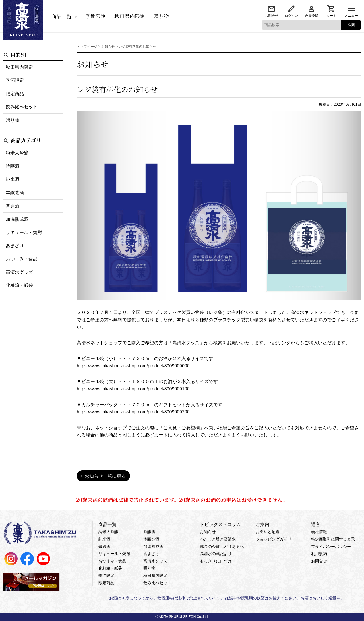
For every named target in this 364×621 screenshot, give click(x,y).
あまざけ (15, 246)
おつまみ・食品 (22, 259)
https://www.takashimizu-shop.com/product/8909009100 (133, 389)
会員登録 (311, 16)
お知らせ (208, 532)
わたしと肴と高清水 (218, 539)
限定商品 (15, 94)
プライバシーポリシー (331, 547)
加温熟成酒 (17, 219)
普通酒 (13, 206)
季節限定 (96, 16)
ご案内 (262, 524)
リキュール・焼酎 (24, 232)
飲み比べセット (22, 107)
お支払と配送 (268, 532)
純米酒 (13, 179)
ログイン (291, 16)
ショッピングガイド (274, 539)
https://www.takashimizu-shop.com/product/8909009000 (133, 366)
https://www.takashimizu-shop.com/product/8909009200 (133, 412)
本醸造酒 (15, 193)
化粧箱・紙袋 (19, 285)
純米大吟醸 (17, 153)
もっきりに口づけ (216, 561)
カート (331, 16)
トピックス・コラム (220, 524)
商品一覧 (61, 16)
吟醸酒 (13, 166)
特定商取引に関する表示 (333, 539)
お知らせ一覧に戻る (105, 476)
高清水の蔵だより (216, 554)
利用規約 (319, 554)
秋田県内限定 (130, 16)
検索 (351, 25)
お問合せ (272, 16)
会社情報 (319, 532)
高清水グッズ (19, 272)
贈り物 (161, 16)
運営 (316, 524)
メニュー (351, 16)
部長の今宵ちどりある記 (222, 547)
